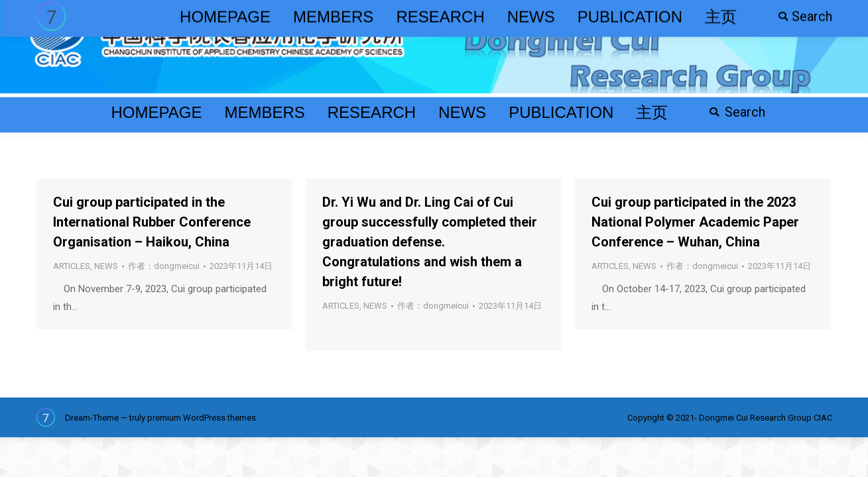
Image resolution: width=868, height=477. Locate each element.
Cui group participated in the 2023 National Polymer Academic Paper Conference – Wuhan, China (695, 222)
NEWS (106, 266)
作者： (164, 266)
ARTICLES (72, 266)
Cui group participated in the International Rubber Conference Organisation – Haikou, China (152, 222)
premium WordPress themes (202, 418)
